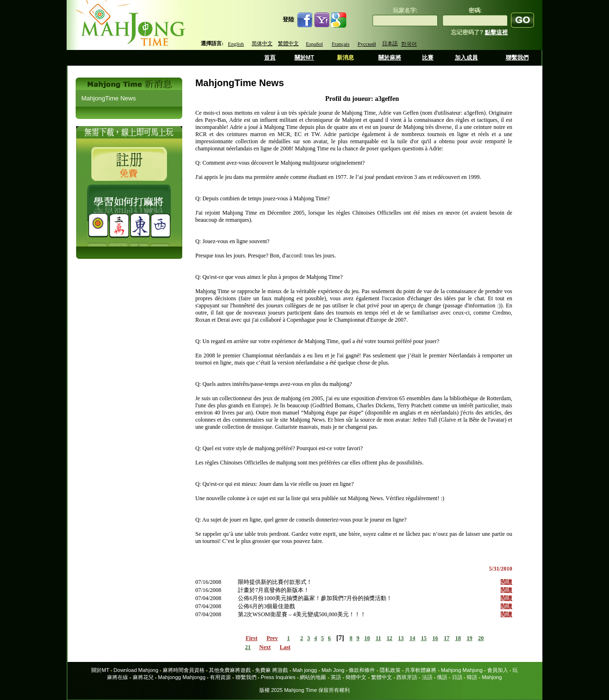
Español (314, 44)
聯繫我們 (517, 58)
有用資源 (220, 677)
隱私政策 (390, 670)
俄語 (442, 677)
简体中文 (262, 43)
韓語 (472, 677)
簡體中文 (356, 677)
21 (248, 647)
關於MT (304, 58)
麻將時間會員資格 (184, 670)
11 (378, 638)
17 (447, 638)
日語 (457, 677)
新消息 (345, 58)
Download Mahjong (136, 670)
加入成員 (466, 58)
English (236, 44)
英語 (336, 677)
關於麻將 (390, 58)
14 (413, 638)
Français (340, 44)
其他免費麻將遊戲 (230, 670)
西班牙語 (407, 677)
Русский (367, 44)
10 (367, 638)
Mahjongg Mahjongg (182, 677)
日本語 (390, 43)
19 (470, 638)
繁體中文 (288, 43)
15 (424, 638)
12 (390, 638)
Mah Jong (333, 670)
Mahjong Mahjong (462, 670)
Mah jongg (305, 670)
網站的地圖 (313, 677)
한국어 (409, 44)
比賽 (428, 58)
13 (401, 638)
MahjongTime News (108, 98)
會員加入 (498, 670)
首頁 (270, 58)
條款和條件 (362, 670)
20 (481, 638)
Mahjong (492, 677)
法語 (427, 677)
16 (435, 638)
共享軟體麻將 (421, 670)
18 (458, 638)
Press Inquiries (278, 677)
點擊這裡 (496, 32)
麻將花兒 (143, 677)
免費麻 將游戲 (271, 670)
